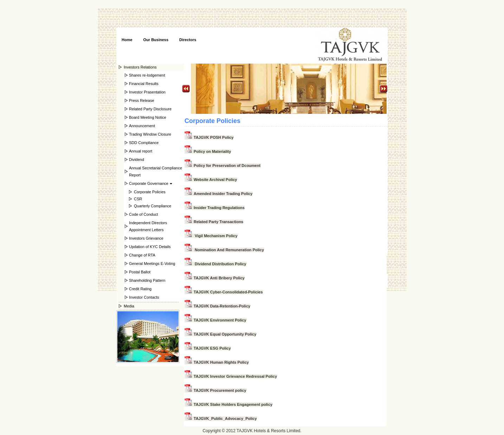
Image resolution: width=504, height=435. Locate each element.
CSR (138, 199)
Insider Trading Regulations (215, 208)
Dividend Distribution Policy (215, 264)
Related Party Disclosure (150, 109)
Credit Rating (140, 289)
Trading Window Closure (150, 134)
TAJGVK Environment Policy (215, 320)
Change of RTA (142, 255)
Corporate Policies (150, 192)
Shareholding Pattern (147, 280)
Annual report (141, 151)
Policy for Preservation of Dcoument (222, 165)
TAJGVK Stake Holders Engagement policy (228, 404)
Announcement (142, 126)
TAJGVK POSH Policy (209, 137)
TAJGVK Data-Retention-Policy (217, 306)
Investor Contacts (144, 297)
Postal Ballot (140, 272)
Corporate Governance (149, 183)
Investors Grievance (146, 238)
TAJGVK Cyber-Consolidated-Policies (224, 292)
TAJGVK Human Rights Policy (217, 362)
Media (129, 306)
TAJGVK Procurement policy (215, 390)
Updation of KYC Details (150, 247)
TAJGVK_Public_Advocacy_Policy (221, 418)
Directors (188, 40)
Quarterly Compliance (153, 206)
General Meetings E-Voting (152, 264)
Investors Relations (140, 67)
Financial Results (144, 84)
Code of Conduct (144, 214)
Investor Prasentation (147, 92)
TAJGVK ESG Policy (208, 348)
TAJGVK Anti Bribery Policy (215, 278)
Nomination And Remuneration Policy (224, 250)
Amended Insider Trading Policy (218, 194)
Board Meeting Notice (148, 117)
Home (127, 40)
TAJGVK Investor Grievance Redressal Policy (231, 376)
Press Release (142, 100)
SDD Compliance (144, 143)
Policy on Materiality (208, 151)
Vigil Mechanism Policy (211, 236)
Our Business (156, 40)
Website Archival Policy (211, 180)
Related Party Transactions (214, 222)
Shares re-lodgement (147, 75)
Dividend (137, 160)
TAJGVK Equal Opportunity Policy (220, 334)
